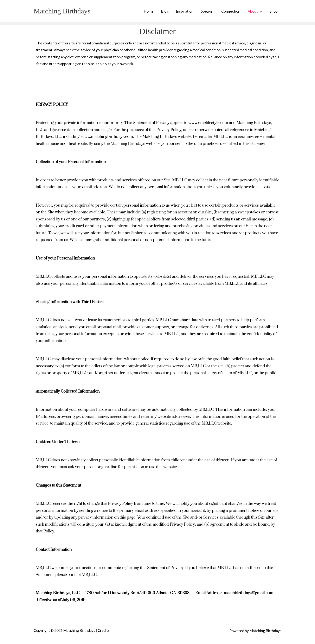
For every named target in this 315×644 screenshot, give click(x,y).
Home (149, 11)
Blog (165, 11)
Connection (231, 11)
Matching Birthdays (62, 11)
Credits (104, 630)
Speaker (207, 11)
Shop (274, 11)
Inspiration (185, 11)
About (253, 11)
